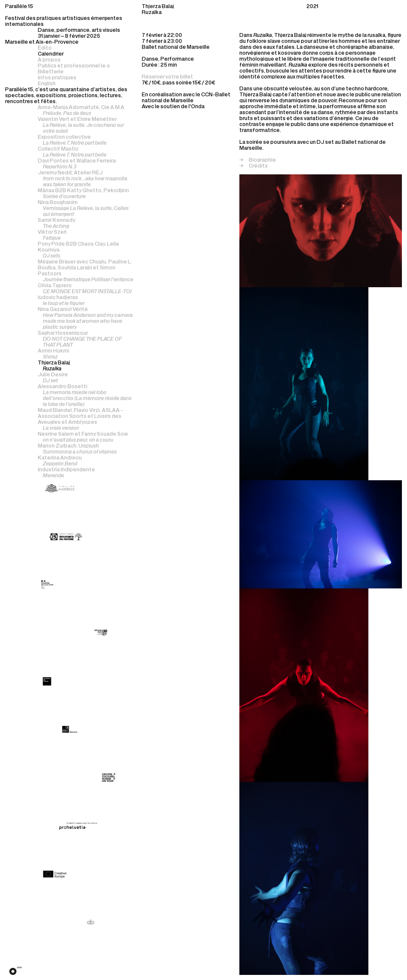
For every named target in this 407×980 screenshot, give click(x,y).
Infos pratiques (57, 78)
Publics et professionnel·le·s (74, 66)
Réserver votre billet (167, 77)
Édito (45, 48)
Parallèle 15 (19, 7)
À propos (49, 60)
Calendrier (51, 54)
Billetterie (51, 72)
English (47, 84)
